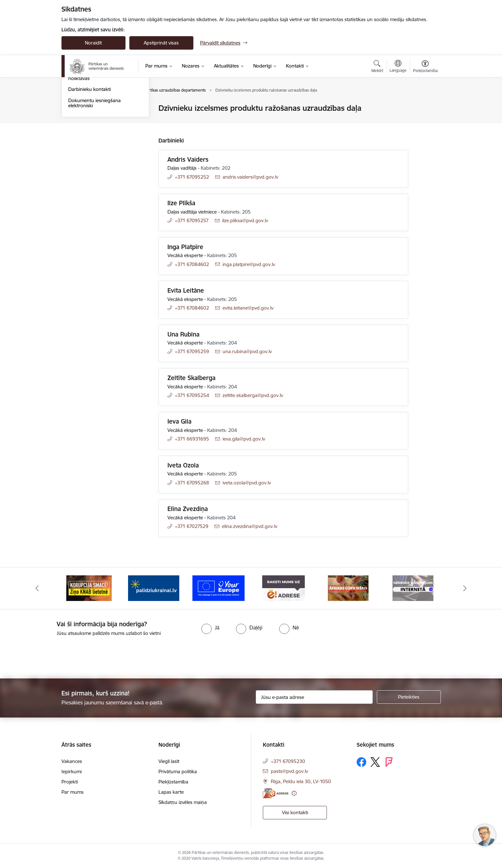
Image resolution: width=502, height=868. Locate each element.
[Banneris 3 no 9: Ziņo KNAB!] (154, 588)
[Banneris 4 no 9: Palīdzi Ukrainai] (219, 588)
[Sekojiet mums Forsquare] (389, 762)
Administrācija (83, 120)
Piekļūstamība (173, 782)
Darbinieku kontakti (89, 158)
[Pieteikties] (409, 697)
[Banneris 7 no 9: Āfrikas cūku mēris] (413, 588)
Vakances (72, 761)
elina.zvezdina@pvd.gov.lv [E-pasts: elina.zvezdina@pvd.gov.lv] (250, 526)
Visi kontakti (295, 812)
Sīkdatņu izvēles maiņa (183, 802)
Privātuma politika (178, 771)
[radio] (210, 628)
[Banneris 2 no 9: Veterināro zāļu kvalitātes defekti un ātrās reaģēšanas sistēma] (89, 588)
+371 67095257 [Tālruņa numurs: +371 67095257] (192, 220)
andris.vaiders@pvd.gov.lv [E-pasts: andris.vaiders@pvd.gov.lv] (250, 177)
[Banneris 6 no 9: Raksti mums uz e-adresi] (348, 588)
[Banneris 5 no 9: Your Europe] (283, 588)
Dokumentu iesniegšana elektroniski (94, 172)
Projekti (70, 782)
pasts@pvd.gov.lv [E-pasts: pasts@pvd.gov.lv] (289, 771)
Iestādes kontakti (87, 109)
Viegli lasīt (169, 761)
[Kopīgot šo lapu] (425, 122)
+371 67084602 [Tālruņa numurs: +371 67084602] (192, 264)
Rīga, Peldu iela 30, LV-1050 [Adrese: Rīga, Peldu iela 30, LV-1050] (301, 781)
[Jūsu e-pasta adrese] (314, 697)
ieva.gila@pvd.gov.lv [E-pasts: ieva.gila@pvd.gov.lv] (244, 439)
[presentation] (53, 655)
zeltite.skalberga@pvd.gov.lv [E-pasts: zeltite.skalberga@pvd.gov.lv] (253, 395)
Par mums (73, 792)
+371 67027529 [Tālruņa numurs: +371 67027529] (192, 526)
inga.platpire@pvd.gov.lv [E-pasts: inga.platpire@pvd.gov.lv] (249, 264)
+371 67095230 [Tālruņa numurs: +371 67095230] (288, 761)
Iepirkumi (72, 771)
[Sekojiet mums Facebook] (361, 762)
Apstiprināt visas (161, 43)
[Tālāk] (465, 588)
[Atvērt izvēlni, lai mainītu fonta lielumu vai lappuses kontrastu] (425, 67)
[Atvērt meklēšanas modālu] (377, 67)
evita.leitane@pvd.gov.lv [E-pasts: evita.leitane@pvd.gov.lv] (248, 308)
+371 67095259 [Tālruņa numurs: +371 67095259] (192, 351)
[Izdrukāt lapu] (425, 105)
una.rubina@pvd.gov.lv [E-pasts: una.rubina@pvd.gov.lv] (247, 351)
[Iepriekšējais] (37, 588)
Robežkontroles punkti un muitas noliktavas (104, 145)
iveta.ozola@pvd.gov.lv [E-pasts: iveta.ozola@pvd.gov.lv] (247, 483)
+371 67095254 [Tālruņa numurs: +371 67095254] (192, 395)
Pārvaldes (79, 131)
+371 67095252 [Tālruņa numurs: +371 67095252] (192, 177)
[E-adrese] (276, 793)
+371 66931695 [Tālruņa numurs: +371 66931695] (192, 439)
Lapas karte (171, 792)
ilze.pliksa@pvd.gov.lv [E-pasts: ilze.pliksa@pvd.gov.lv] (245, 220)
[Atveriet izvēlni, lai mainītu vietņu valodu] (398, 67)
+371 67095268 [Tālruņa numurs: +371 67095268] (192, 483)
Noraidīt (93, 43)
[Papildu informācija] (294, 793)
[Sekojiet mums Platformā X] (375, 762)
